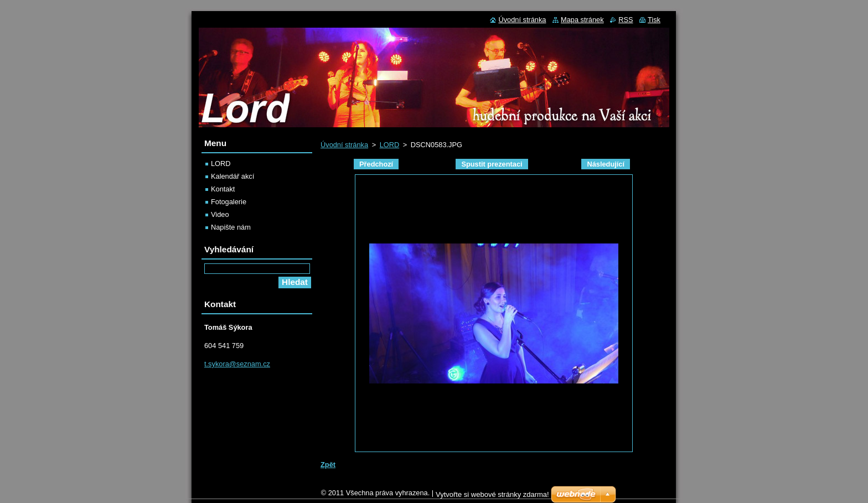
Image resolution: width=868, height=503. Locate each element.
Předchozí (376, 164)
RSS (626, 20)
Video (220, 214)
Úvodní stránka (344, 145)
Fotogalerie (229, 202)
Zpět (328, 465)
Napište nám (231, 227)
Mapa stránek (582, 20)
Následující (606, 164)
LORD (390, 145)
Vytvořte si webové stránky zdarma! (492, 497)
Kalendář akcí (232, 176)
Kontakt (223, 189)
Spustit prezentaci (492, 164)
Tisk (654, 20)
